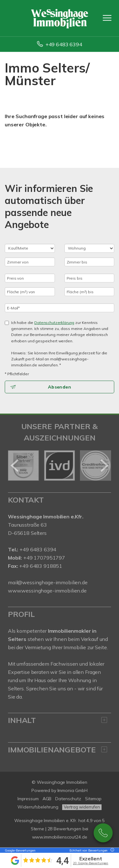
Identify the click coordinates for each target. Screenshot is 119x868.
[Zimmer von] (30, 262)
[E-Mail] (60, 308)
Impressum (28, 799)
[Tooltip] (111, 850)
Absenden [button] (60, 387)
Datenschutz (68, 799)
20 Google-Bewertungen (91, 863)
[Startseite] (60, 18)
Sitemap (93, 799)
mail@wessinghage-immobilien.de (48, 582)
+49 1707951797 (43, 558)
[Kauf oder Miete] (30, 248)
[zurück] (15, 466)
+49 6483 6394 (64, 44)
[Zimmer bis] (89, 262)
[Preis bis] (89, 278)
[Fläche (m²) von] (30, 292)
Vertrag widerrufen (82, 807)
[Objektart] (89, 248)
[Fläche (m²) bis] (89, 292)
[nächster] (104, 466)
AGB (47, 799)
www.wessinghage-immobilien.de (47, 591)
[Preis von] (30, 278)
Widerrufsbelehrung (38, 807)
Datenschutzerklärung (54, 323)
